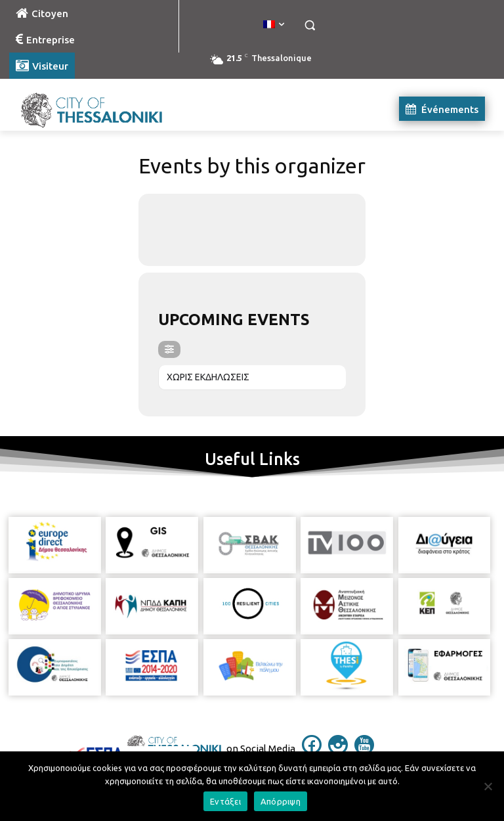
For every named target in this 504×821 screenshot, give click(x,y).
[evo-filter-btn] (169, 349)
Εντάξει (225, 801)
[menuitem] (274, 25)
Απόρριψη (281, 801)
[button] (309, 25)
